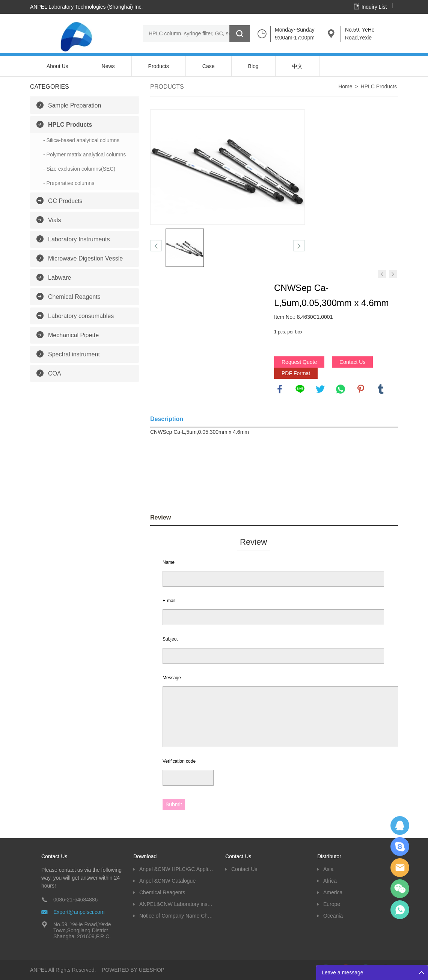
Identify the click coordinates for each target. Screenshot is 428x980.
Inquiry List (374, 7)
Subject (170, 639)
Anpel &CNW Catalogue (167, 881)
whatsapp (341, 389)
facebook (280, 389)
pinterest (361, 389)
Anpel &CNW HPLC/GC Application (177, 869)
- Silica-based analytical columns (81, 140)
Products (159, 66)
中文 (297, 66)
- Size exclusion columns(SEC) (79, 169)
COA (55, 373)
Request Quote (299, 362)
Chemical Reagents (74, 297)
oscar (400, 910)
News (108, 66)
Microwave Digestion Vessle (85, 258)
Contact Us (352, 362)
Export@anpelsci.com (79, 912)
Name (169, 562)
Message (172, 678)
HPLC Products (70, 125)
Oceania (333, 916)
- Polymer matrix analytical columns (84, 154)
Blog (253, 66)
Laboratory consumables (81, 316)
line (300, 389)
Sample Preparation (75, 105)
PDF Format (296, 373)
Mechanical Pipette (73, 335)
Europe (332, 904)
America (333, 892)
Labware (60, 278)
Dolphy (400, 826)
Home (345, 86)
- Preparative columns (69, 183)
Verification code (179, 761)
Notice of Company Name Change (177, 916)
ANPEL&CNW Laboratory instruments (177, 904)
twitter (320, 389)
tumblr (381, 389)
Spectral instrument (74, 354)
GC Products (65, 201)
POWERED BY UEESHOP (133, 970)
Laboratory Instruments (79, 239)
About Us (57, 66)
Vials (54, 220)
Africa (330, 881)
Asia (328, 869)
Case (209, 66)
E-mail (169, 601)
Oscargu (400, 847)
